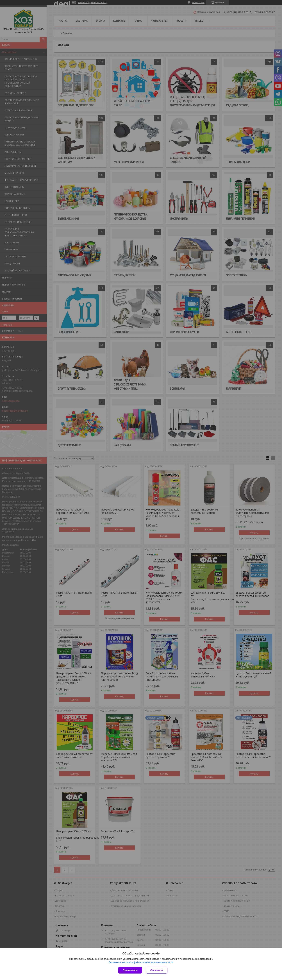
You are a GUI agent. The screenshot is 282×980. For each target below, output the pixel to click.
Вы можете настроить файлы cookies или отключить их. (140, 962)
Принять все (130, 970)
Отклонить (157, 970)
